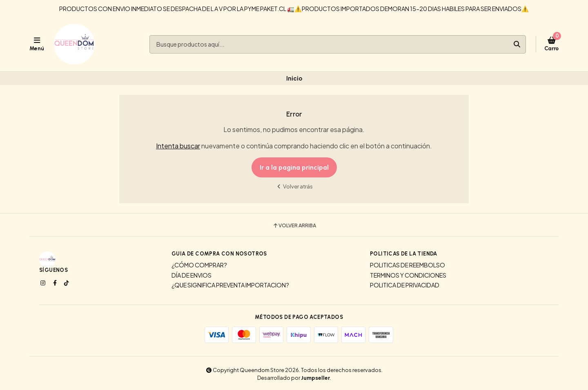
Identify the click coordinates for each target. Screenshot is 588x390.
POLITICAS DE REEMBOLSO (408, 265)
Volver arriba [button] (294, 226)
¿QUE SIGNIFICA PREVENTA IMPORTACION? (230, 285)
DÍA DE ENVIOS (192, 275)
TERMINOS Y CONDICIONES (408, 275)
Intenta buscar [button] (178, 146)
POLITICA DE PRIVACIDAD (405, 285)
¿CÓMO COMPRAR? (199, 265)
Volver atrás (294, 186)
